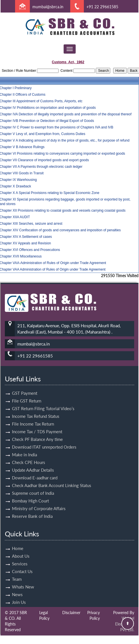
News (17, 588)
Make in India (24, 448)
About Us (21, 549)
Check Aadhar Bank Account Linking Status (52, 479)
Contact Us (22, 565)
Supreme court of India (33, 486)
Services (20, 557)
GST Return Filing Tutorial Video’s (43, 402)
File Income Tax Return (33, 417)
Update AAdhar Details (33, 463)
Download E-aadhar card (35, 471)
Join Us (19, 596)
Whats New (23, 580)
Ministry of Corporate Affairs (39, 502)
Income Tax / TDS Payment (37, 425)
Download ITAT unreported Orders (44, 440)
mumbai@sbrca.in (48, 7)
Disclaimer (71, 613)
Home (18, 542)
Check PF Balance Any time (37, 433)
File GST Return (27, 394)
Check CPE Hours (29, 456)
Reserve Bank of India (32, 510)
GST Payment (25, 387)
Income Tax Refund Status (36, 410)
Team (17, 573)
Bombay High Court (30, 494)
